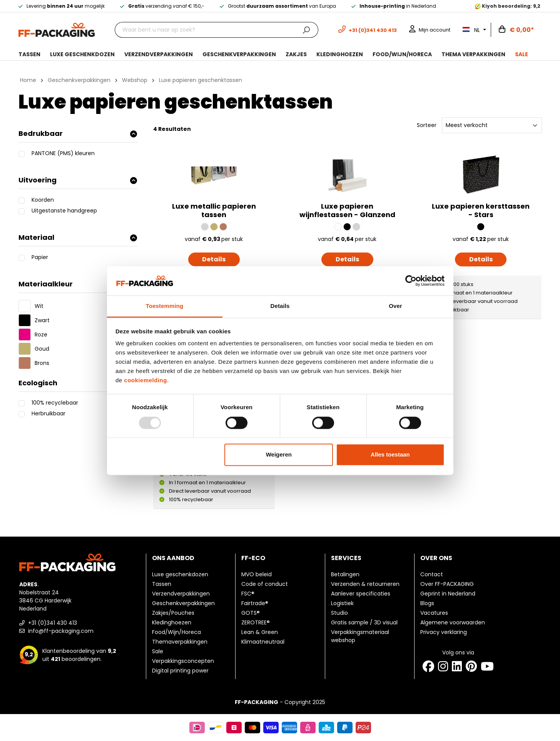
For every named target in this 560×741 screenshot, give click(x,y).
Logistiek (342, 603)
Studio (339, 613)
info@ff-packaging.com (56, 631)
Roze (41, 335)
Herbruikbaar (48, 413)
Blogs (427, 603)
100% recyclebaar (55, 403)
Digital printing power (180, 671)
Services (346, 558)
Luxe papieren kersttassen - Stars (481, 211)
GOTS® (251, 613)
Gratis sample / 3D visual (364, 622)
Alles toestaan (390, 455)
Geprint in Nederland (448, 594)
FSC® (248, 594)
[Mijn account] (430, 30)
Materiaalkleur (78, 284)
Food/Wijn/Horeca (176, 632)
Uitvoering (78, 180)
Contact (432, 574)
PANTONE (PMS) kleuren (63, 153)
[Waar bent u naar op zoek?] (205, 30)
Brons (42, 363)
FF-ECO (253, 558)
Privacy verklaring (444, 632)
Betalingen (345, 574)
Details (214, 260)
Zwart (42, 320)
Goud (42, 349)
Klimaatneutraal (263, 642)
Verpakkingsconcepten (183, 661)
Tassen (162, 584)
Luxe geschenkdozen (180, 574)
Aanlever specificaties (361, 594)
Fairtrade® (255, 603)
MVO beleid (257, 574)
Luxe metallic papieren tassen (214, 211)
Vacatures (434, 613)
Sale (158, 651)
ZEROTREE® (256, 622)
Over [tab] (395, 306)
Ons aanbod (173, 558)
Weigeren (279, 455)
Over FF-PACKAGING (447, 584)
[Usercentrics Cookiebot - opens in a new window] (411, 281)
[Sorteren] (492, 125)
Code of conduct (265, 584)
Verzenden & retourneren (365, 584)
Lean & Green (260, 632)
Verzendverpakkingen (181, 594)
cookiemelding (145, 381)
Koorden (43, 200)
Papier (40, 257)
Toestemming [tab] (165, 306)
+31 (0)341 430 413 (48, 623)
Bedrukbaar (78, 133)
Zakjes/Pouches (173, 613)
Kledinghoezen (172, 622)
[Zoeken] (306, 30)
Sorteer (427, 125)
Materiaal (78, 237)
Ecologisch (78, 383)
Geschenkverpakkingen (183, 603)
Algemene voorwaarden (453, 622)
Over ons (436, 558)
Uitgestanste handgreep (64, 211)
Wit (39, 306)
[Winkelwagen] (517, 30)
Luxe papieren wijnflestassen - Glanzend (347, 211)
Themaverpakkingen (180, 642)
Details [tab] (280, 306)
